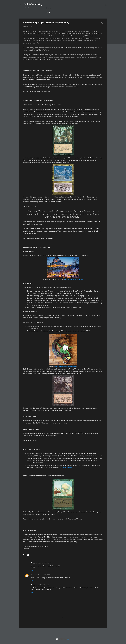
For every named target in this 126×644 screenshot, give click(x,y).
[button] (102, 29)
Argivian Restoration (66, 474)
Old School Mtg (33, 5)
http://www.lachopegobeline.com (66, 373)
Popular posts (43, 18)
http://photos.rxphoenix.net (74, 286)
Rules (55, 18)
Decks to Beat (80, 18)
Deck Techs (66, 18)
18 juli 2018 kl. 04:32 (43, 591)
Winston (34, 581)
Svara (33, 577)
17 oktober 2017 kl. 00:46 (44, 570)
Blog (31, 18)
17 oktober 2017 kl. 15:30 (44, 581)
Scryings (93, 18)
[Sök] (106, 5)
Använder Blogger (63, 639)
